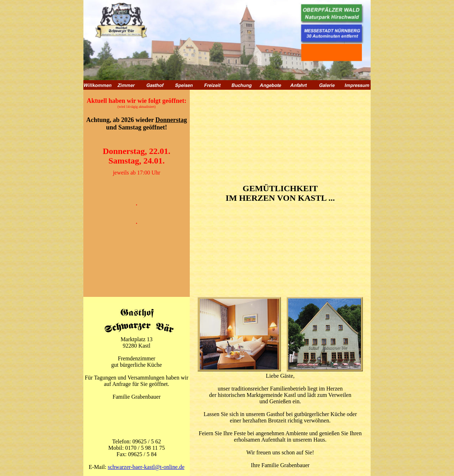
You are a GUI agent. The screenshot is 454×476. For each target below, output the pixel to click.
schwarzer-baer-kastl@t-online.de (146, 467)
